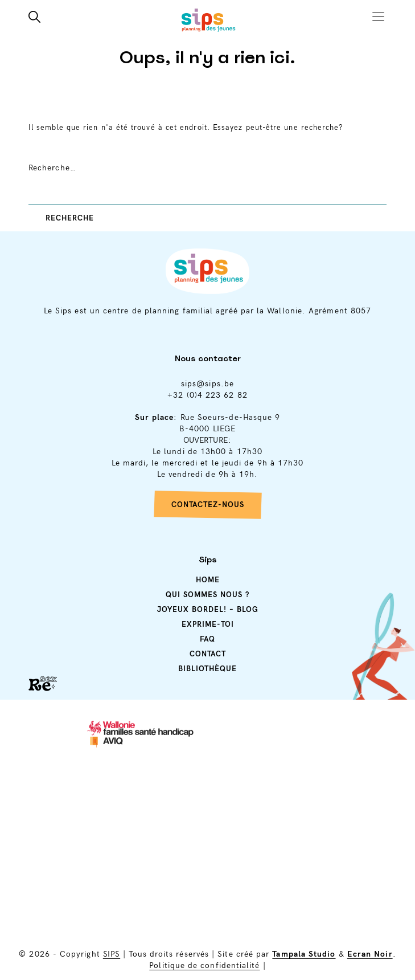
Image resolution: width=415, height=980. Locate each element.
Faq (207, 638)
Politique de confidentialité (204, 965)
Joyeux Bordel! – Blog (208, 609)
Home (208, 579)
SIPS (112, 954)
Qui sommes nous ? (207, 594)
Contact (208, 653)
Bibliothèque (207, 668)
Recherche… (52, 168)
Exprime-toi (208, 623)
